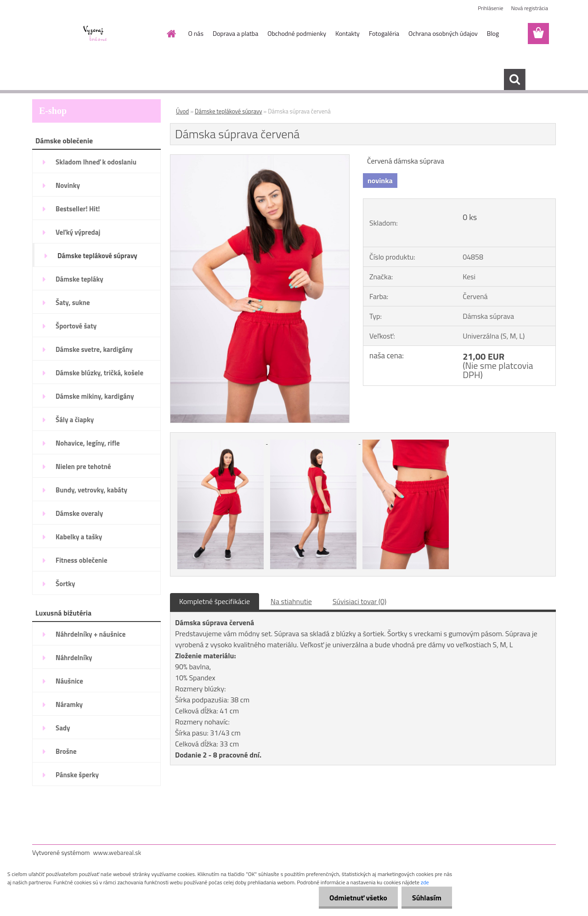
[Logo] (95, 34)
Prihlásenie (490, 8)
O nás (196, 33)
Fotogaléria (384, 33)
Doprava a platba (235, 33)
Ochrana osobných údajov (443, 33)
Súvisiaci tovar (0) (359, 601)
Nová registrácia (529, 8)
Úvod (182, 111)
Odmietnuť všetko (356, 898)
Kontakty (348, 33)
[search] (514, 79)
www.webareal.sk (117, 852)
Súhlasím (426, 898)
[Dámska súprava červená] (260, 158)
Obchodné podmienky (297, 33)
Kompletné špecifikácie (215, 601)
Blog (493, 33)
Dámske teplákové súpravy (228, 111)
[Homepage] (171, 34)
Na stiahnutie (291, 601)
